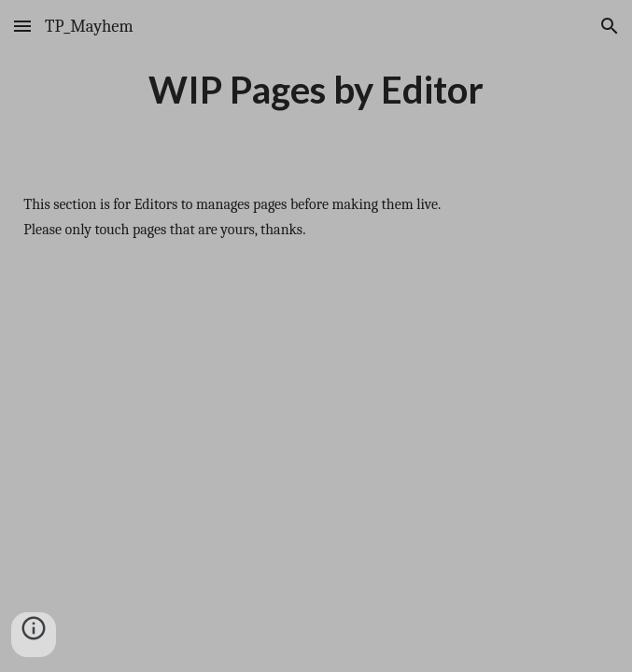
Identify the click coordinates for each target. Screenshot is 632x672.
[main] (316, 90)
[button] (22, 26)
